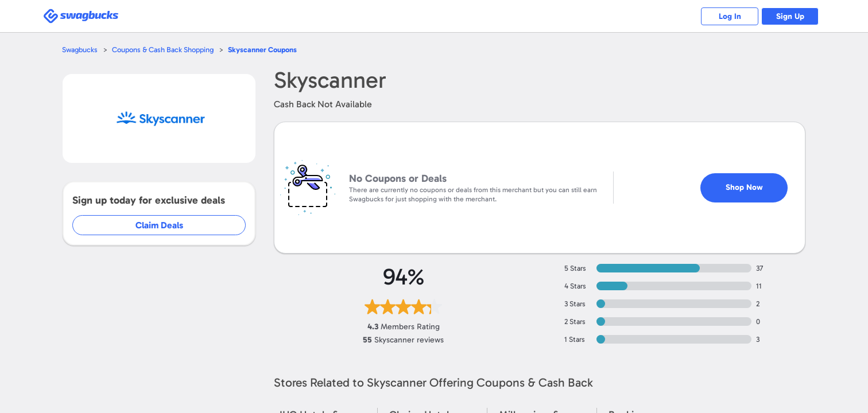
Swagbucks (80, 50)
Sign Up (790, 16)
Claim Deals (159, 225)
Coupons (262, 50)
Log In (730, 16)
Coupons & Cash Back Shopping (163, 50)
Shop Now (744, 187)
